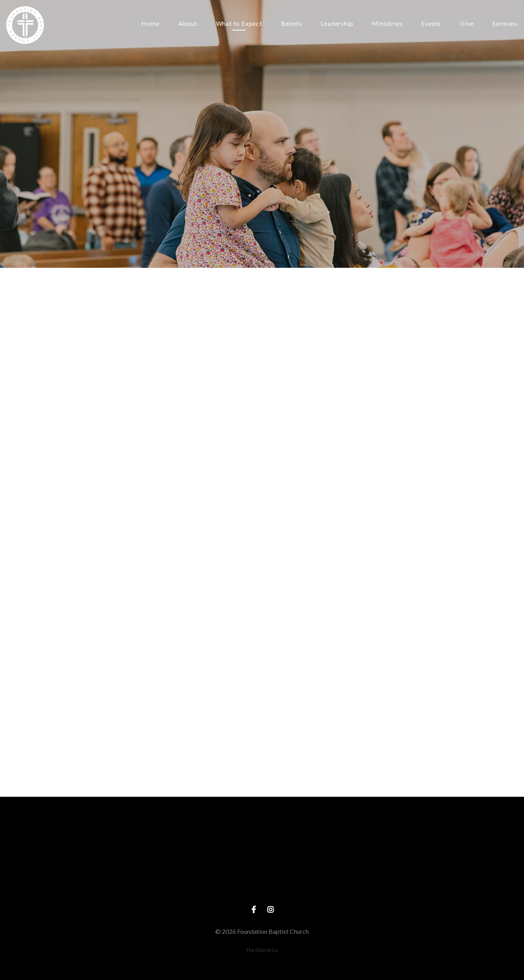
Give (467, 24)
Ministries (387, 24)
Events (431, 24)
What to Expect (239, 24)
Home (150, 24)
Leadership (337, 24)
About (188, 24)
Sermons (505, 24)
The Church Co (262, 950)
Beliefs (292, 24)
